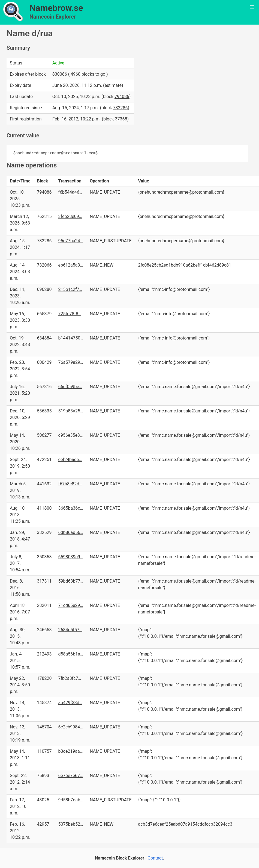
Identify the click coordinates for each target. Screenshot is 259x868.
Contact (155, 858)
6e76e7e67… (71, 776)
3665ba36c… (71, 508)
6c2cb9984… (71, 727)
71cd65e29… (71, 605)
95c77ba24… (71, 241)
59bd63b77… (71, 581)
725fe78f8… (70, 314)
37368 (121, 119)
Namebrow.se (56, 8)
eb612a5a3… (71, 265)
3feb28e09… (70, 216)
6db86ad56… (71, 532)
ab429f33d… (70, 703)
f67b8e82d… (70, 484)
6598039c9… (71, 557)
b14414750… (71, 338)
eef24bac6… (70, 460)
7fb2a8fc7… (70, 678)
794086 (122, 97)
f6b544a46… (70, 192)
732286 (120, 108)
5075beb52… (71, 824)
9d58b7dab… (71, 800)
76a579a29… (71, 362)
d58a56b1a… (71, 654)
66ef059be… (70, 387)
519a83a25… (71, 411)
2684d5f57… (70, 630)
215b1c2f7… (70, 289)
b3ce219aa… (71, 751)
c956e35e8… (71, 435)
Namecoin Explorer (53, 17)
